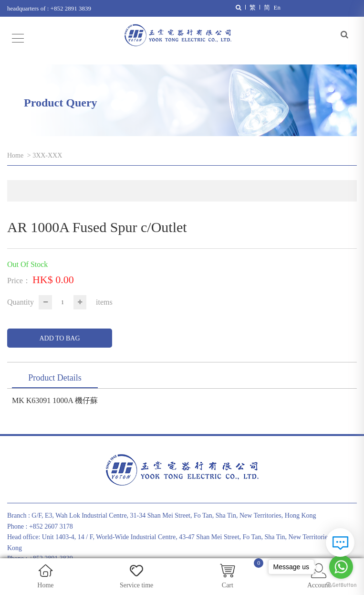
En (277, 7)
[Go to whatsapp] (341, 567)
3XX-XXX (47, 155)
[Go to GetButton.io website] (341, 585)
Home (15, 155)
